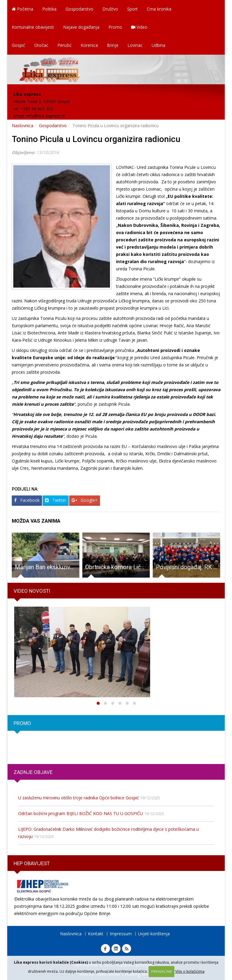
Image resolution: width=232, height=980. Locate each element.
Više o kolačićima (190, 971)
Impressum (121, 934)
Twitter (56, 500)
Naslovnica (23, 126)
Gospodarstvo (79, 9)
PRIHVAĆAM (161, 971)
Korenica (89, 45)
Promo (115, 27)
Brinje (113, 45)
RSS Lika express (127, 949)
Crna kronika (159, 9)
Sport (132, 9)
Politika (49, 9)
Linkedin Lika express (116, 949)
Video (139, 27)
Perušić (64, 45)
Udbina (158, 45)
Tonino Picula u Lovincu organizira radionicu (96, 139)
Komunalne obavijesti (33, 27)
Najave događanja (81, 27)
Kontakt (96, 934)
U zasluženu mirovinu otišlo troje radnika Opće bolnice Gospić (79, 798)
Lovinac (135, 45)
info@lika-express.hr (46, 116)
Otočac (41, 45)
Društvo (110, 9)
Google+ (85, 500)
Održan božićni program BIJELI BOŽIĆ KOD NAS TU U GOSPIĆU (81, 813)
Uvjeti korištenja (154, 934)
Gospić (18, 45)
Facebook (27, 500)
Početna (23, 9)
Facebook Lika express (105, 949)
